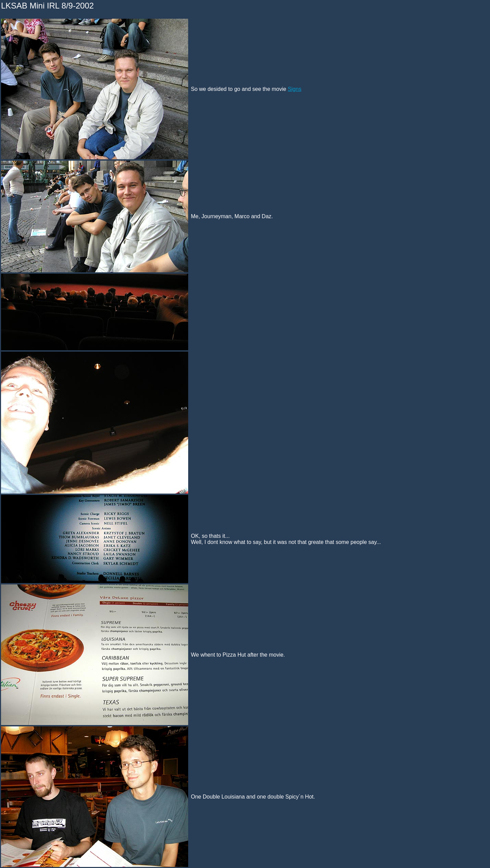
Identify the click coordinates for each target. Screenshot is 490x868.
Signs (295, 89)
